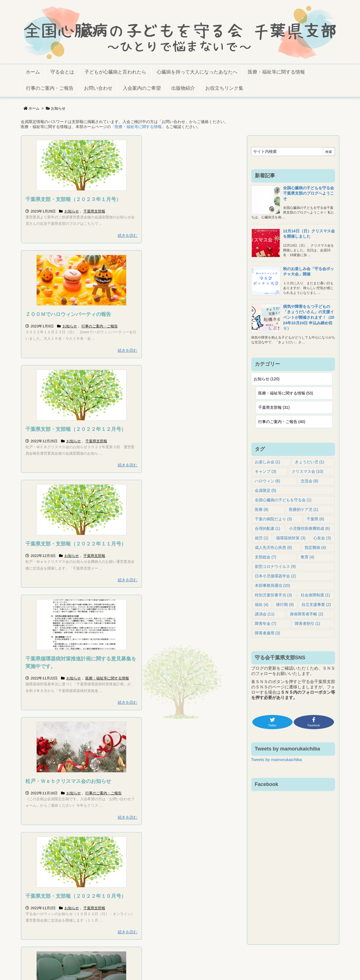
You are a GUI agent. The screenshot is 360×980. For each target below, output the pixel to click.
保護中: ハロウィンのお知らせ (60, 691)
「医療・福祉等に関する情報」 (138, 127)
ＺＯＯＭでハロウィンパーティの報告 (182, 199)
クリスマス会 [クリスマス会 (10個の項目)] (308, 471)
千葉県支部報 (94, 211)
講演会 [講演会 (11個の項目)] (265, 614)
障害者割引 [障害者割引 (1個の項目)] (308, 624)
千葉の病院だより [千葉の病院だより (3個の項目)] (273, 519)
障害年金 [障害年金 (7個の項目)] (266, 624)
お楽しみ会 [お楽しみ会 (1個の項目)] (268, 462)
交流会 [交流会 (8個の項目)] (310, 481)
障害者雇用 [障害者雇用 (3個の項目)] (268, 633)
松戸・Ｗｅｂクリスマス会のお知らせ (182, 437)
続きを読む (116, 235)
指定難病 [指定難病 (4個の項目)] (315, 547)
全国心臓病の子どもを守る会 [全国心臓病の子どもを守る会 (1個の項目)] (283, 500)
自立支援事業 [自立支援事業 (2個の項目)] (316, 604)
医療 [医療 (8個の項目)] (262, 509)
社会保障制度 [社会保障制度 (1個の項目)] (315, 595)
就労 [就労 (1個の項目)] (262, 538)
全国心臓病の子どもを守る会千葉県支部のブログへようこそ (309, 193)
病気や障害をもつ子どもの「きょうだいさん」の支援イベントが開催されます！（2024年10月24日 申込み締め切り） (309, 317)
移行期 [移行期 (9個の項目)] (285, 604)
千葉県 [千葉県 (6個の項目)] (315, 519)
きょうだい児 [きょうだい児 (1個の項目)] (310, 462)
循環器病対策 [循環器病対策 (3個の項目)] (291, 538)
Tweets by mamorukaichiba (277, 760)
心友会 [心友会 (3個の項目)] (322, 538)
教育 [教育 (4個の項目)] (308, 557)
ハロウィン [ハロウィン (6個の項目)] (268, 481)
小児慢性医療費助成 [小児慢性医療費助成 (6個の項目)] (310, 528)
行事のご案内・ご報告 (213, 211)
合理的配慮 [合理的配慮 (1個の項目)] (268, 528)
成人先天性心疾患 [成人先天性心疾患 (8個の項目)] (273, 547)
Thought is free (209, 967)
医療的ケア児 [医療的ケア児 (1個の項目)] (304, 509)
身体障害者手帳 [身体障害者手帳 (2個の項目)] (306, 614)
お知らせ (72, 211)
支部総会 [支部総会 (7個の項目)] (266, 557)
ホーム (34, 108)
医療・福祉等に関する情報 (47, 461)
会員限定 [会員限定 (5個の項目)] (266, 490)
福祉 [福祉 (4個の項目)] (262, 604)
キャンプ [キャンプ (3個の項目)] (266, 471)
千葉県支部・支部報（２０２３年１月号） (73, 199)
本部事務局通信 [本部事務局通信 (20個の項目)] (273, 585)
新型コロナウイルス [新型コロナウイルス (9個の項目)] (275, 566)
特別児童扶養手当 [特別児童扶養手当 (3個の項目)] (273, 595)
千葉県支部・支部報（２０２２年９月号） (187, 691)
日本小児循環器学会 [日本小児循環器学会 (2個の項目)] (275, 576)
